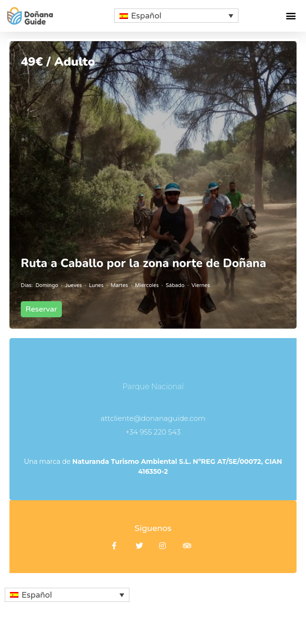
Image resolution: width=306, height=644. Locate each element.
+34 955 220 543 (153, 432)
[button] (291, 16)
